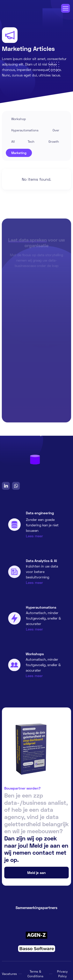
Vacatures (9, 974)
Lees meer (34, 536)
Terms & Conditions (35, 974)
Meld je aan (36, 873)
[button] (66, 8)
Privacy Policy (62, 974)
